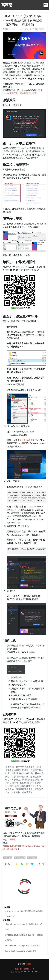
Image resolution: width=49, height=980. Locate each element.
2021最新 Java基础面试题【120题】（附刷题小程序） (24, 938)
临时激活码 (25, 440)
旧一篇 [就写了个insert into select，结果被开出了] (7, 864)
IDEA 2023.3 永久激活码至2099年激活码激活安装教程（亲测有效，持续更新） (22, 20)
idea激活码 (21, 858)
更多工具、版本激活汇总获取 (23, 93)
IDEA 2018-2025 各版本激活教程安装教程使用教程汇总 (24, 914)
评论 (25, 29)
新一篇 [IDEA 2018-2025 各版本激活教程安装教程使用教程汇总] (42, 864)
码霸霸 (7, 5)
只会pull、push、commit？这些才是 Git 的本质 (24, 927)
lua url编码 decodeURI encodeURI (21, 951)
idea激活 (8, 858)
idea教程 (33, 858)
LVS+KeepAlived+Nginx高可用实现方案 (23, 946)
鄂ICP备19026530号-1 (25, 969)
